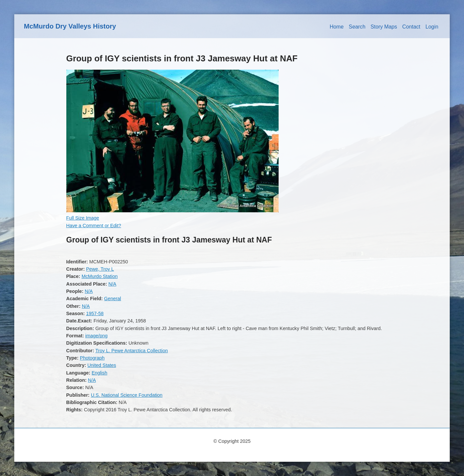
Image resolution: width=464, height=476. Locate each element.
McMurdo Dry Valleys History (70, 26)
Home (337, 27)
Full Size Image (83, 218)
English (99, 373)
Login (432, 27)
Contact (411, 27)
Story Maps (384, 27)
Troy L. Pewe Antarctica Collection (132, 351)
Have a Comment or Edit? (94, 226)
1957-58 (95, 313)
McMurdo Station (100, 276)
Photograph (92, 358)
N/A (112, 284)
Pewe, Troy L (100, 269)
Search (357, 27)
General (113, 299)
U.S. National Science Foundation (127, 395)
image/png (96, 336)
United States (101, 365)
